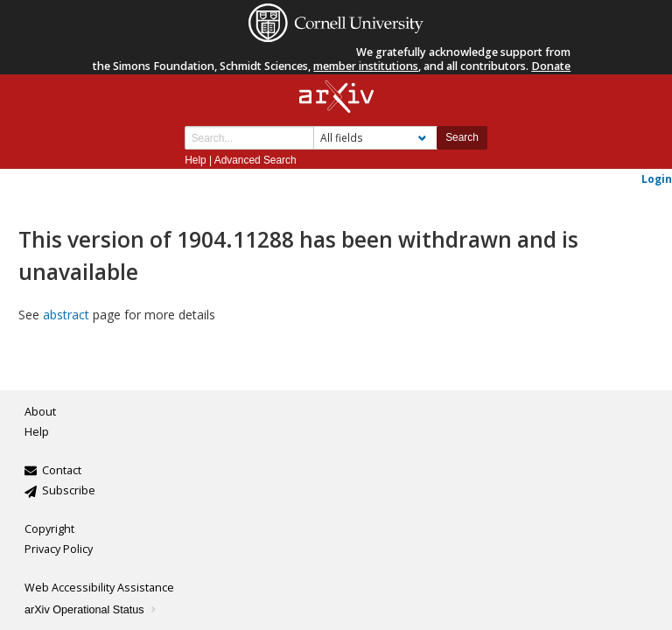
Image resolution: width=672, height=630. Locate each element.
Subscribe (69, 490)
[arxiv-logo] (336, 98)
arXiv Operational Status (91, 610)
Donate (551, 66)
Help (195, 160)
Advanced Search (255, 160)
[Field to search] (375, 138)
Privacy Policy (59, 549)
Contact (62, 470)
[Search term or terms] (249, 138)
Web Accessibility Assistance (99, 588)
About (40, 412)
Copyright (49, 529)
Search (462, 137)
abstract (66, 315)
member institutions (366, 66)
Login (657, 178)
